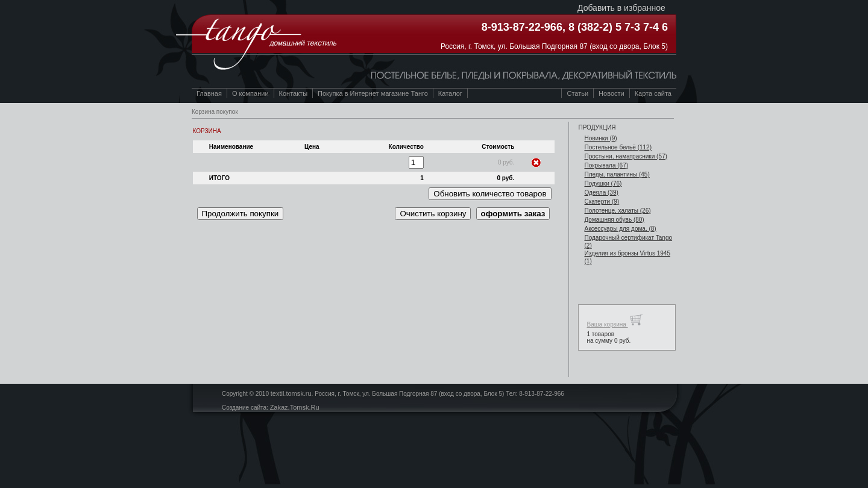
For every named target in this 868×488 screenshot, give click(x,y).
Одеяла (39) (601, 192)
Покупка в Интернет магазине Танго (373, 93)
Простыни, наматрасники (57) (625, 156)
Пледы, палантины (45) (617, 174)
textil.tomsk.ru (291, 393)
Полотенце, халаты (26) (617, 211)
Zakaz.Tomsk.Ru (295, 407)
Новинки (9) (600, 138)
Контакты (294, 93)
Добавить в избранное (621, 8)
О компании (250, 93)
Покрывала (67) (606, 165)
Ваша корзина (615, 320)
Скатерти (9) (602, 202)
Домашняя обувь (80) (614, 220)
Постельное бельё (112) (618, 147)
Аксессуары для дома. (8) (620, 229)
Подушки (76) (603, 183)
